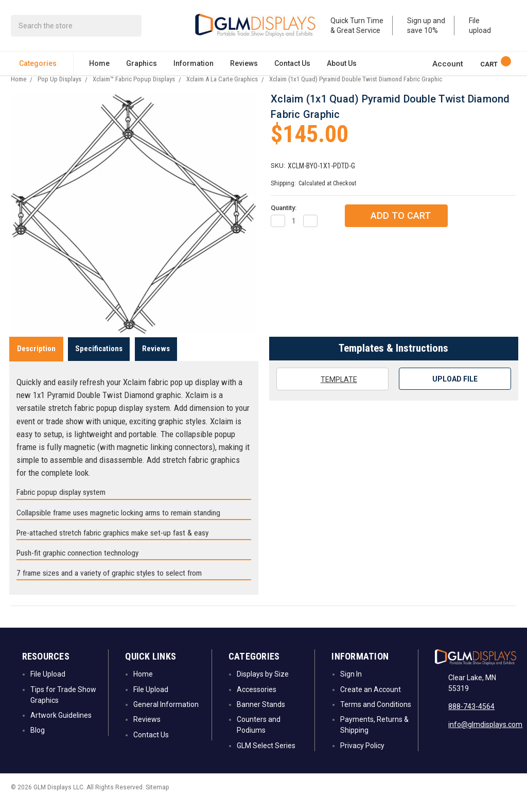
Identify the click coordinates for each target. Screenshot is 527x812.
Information (194, 65)
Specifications (99, 359)
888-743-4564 (471, 717)
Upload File (455, 390)
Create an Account (371, 700)
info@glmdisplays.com (485, 735)
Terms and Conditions (376, 715)
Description (36, 359)
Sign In (351, 685)
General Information (166, 715)
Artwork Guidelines (61, 726)
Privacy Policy (362, 756)
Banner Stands (261, 715)
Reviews (244, 65)
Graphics (142, 65)
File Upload (48, 685)
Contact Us (292, 65)
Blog (38, 741)
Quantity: (284, 219)
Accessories (257, 700)
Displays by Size (263, 685)
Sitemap (157, 798)
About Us (342, 65)
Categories (42, 65)
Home (99, 65)
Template (332, 390)
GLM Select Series (266, 756)
